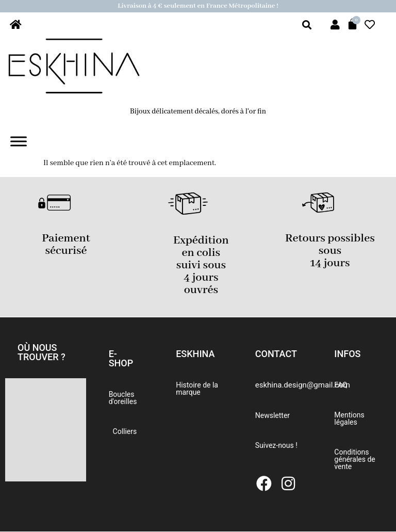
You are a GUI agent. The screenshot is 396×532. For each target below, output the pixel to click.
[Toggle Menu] (19, 142)
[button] (46, 352)
